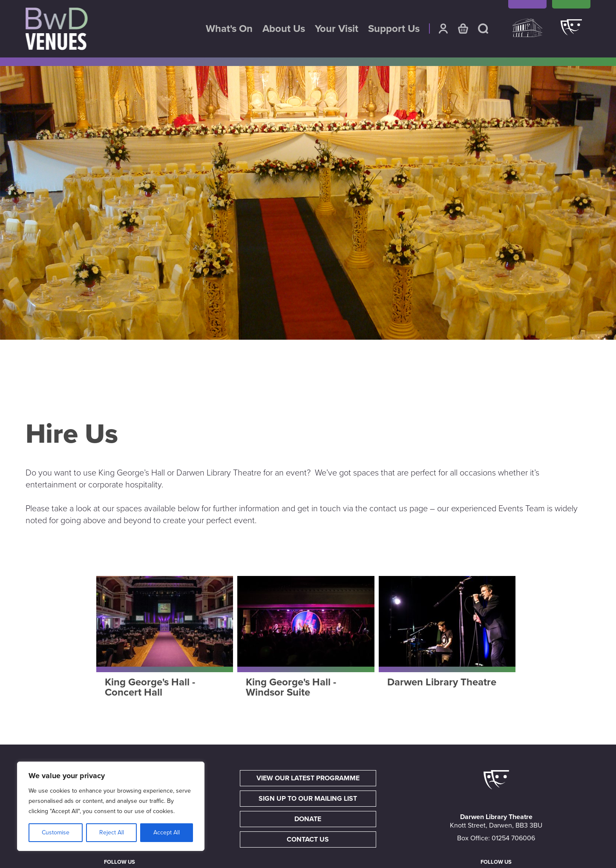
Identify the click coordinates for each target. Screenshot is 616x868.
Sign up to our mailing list (308, 799)
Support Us (394, 29)
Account (443, 29)
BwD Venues (57, 29)
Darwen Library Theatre (571, 32)
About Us (284, 29)
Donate (308, 819)
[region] (111, 806)
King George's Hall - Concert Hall (150, 687)
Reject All (112, 832)
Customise (56, 832)
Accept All (167, 832)
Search (483, 29)
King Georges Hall (527, 32)
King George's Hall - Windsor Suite (291, 687)
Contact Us (308, 839)
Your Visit (337, 29)
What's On (229, 29)
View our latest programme (308, 778)
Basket (463, 29)
